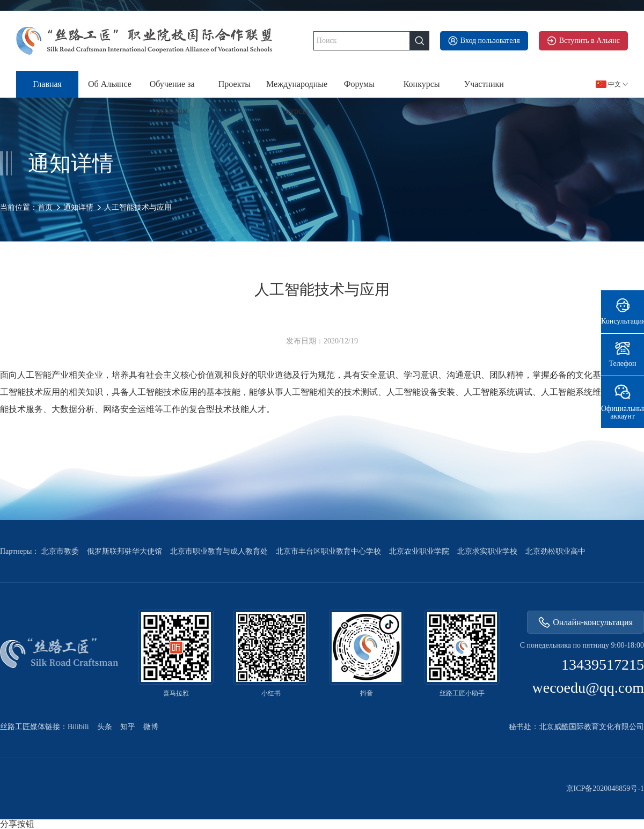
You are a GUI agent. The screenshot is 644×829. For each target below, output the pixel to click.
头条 (105, 727)
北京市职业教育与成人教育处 (219, 552)
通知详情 (78, 207)
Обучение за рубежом (172, 89)
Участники (484, 84)
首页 (45, 207)
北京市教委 (60, 552)
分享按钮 (17, 824)
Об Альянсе (110, 84)
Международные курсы (297, 89)
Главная (47, 84)
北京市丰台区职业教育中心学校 (328, 552)
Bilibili (78, 727)
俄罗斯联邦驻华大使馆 (125, 552)
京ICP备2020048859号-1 (605, 789)
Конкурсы (422, 84)
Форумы (359, 84)
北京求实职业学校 (487, 552)
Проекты (235, 84)
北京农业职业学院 (419, 552)
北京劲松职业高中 (555, 552)
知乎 (128, 727)
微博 (151, 727)
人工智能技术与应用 (138, 208)
